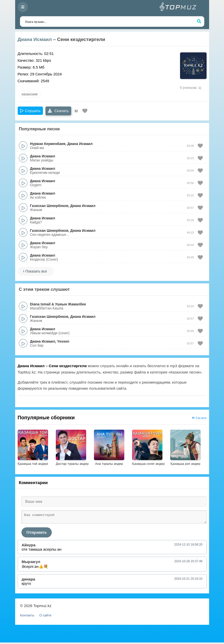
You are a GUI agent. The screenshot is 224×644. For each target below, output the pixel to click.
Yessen (63, 341)
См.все (199, 418)
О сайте (45, 617)
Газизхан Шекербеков (49, 206)
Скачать (58, 111)
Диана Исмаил (35, 39)
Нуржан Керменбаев (48, 144)
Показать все (36, 271)
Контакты (27, 617)
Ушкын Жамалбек (70, 304)
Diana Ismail (40, 304)
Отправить (37, 534)
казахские (30, 94)
